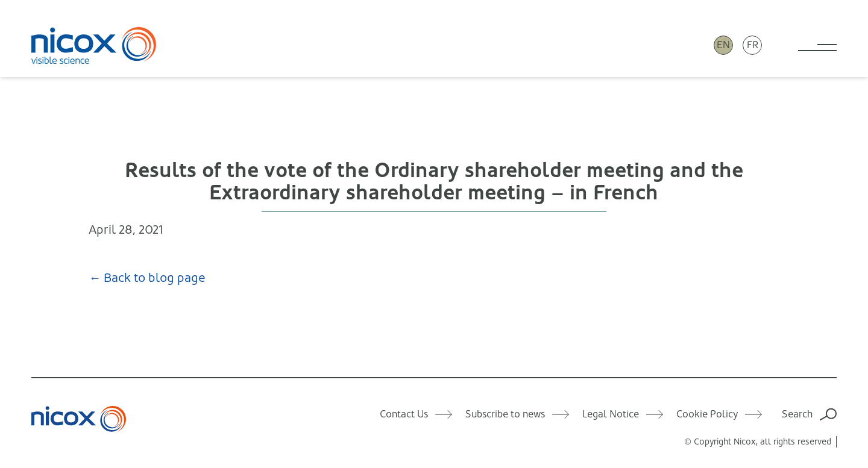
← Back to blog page (147, 278)
